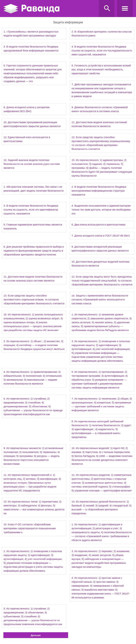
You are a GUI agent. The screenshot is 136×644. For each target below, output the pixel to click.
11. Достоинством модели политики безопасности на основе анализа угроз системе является (33, 279)
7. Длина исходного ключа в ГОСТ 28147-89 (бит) (101, 236)
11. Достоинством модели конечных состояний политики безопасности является (99, 124)
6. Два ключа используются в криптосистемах (99, 225)
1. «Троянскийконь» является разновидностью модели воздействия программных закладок (31, 34)
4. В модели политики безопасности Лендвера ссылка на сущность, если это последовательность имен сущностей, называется (102, 50)
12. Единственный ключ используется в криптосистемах (27, 139)
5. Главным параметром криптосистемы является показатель (33, 226)
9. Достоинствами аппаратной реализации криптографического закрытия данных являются (100, 249)
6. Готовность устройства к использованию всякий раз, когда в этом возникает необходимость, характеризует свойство (101, 69)
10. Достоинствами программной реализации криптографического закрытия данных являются (32, 124)
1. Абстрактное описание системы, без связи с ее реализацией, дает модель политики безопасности (34, 189)
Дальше (36, 635)
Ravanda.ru (50, 9)
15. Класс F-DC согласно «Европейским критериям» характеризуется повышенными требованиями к (30, 528)
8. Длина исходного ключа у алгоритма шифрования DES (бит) (26, 109)
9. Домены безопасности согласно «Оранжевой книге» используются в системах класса (100, 109)
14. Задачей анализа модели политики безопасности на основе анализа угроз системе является (32, 164)
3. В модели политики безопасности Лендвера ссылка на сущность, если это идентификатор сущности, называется (31, 210)
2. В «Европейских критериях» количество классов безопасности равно (102, 34)
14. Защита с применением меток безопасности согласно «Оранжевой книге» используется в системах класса (100, 299)
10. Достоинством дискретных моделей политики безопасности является (101, 264)
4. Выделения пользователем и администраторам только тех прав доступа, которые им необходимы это (101, 210)
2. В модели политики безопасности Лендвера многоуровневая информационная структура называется (99, 191)
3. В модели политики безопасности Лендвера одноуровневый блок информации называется (31, 49)
